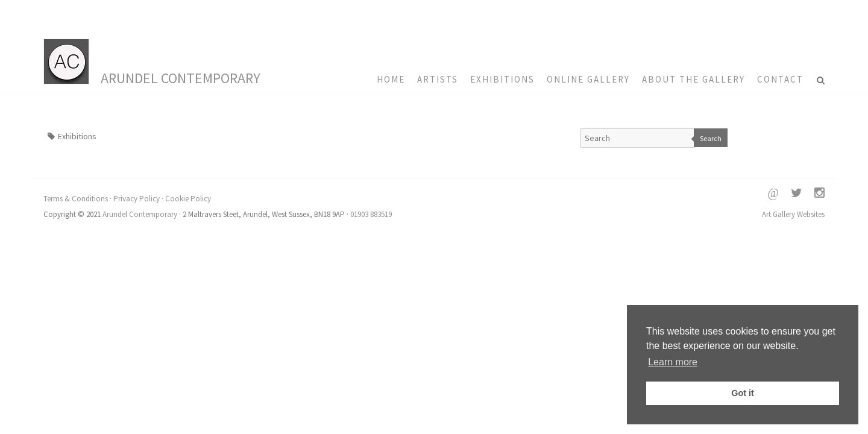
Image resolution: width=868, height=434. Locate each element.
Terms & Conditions (76, 199)
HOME (391, 79)
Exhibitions (502, 79)
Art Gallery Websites (793, 214)
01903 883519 (371, 214)
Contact (780, 79)
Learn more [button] (673, 362)
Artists (438, 79)
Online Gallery (588, 79)
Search (711, 138)
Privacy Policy (137, 199)
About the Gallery (693, 79)
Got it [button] (743, 393)
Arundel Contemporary (181, 78)
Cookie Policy (188, 199)
